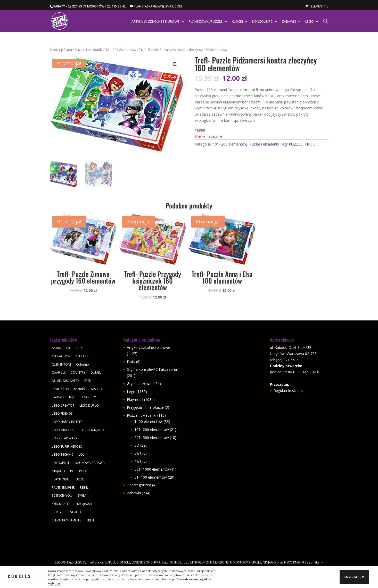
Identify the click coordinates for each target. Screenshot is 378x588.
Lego (310, 22)
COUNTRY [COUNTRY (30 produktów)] (78, 372)
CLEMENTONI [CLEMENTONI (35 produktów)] (61, 364)
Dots (131, 362)
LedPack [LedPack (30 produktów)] (58, 397)
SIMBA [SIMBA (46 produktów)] (82, 496)
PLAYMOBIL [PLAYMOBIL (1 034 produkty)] (60, 479)
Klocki (237, 22)
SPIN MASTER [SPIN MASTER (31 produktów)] (61, 504)
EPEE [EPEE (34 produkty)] (88, 381)
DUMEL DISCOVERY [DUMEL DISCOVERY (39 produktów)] (65, 381)
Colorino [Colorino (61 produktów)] (83, 364)
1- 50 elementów (149, 421)
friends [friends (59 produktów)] (79, 389)
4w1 (138, 461)
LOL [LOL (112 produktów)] (81, 454)
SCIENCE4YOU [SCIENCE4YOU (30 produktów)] (62, 496)
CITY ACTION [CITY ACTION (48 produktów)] (61, 356)
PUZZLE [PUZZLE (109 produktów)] (79, 479)
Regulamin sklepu (288, 390)
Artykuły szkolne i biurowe (155, 22)
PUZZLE (296, 144)
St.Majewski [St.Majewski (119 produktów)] (84, 504)
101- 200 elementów (121, 50)
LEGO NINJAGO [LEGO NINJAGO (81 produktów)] (93, 430)
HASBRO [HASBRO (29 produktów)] (96, 389)
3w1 (138, 453)
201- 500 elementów (152, 437)
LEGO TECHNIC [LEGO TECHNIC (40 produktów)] (63, 454)
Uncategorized (139, 485)
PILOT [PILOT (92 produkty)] (83, 471)
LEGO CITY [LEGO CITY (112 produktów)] (88, 397)
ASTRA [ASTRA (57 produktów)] (56, 348)
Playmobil (135, 400)
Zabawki (289, 22)
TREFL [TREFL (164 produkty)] (91, 520)
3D (137, 445)
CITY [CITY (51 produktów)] (80, 348)
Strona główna (61, 50)
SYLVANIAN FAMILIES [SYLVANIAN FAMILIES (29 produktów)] (67, 520)
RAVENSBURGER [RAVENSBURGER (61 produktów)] (63, 488)
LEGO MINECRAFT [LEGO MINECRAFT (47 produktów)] (64, 430)
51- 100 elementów (151, 477)
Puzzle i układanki (89, 50)
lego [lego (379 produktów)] (72, 397)
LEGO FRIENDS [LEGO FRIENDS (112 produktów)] (62, 413)
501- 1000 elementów (153, 469)
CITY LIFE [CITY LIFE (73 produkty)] (82, 356)
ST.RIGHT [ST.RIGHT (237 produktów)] (58, 512)
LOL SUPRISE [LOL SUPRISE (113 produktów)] (61, 463)
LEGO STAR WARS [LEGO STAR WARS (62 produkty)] (64, 438)
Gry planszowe (139, 384)
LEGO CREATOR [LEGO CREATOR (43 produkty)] (63, 405)
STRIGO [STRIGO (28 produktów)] (76, 512)
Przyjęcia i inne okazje (145, 407)
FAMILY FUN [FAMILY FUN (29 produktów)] (60, 389)
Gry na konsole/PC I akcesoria (152, 369)
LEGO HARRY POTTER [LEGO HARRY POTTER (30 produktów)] (67, 422)
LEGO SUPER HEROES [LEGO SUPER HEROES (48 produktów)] (67, 446)
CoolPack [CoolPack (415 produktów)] (59, 372)
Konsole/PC (262, 22)
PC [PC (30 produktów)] (72, 471)
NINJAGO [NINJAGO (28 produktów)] (58, 471)
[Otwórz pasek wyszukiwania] (326, 21)
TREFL (310, 144)
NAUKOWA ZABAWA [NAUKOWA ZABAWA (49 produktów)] (90, 463)
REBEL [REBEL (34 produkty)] (84, 488)
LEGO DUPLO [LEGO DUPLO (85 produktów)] (89, 405)
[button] (175, 65)
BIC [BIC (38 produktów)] (69, 348)
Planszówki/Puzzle (206, 22)
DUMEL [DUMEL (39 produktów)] (96, 372)
